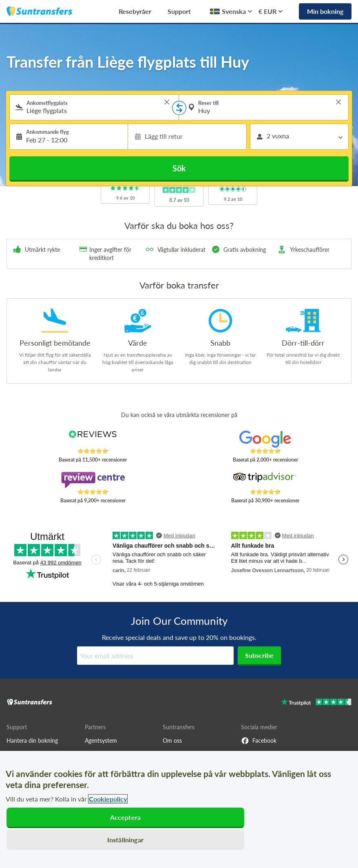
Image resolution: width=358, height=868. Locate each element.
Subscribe (259, 655)
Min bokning (325, 11)
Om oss (172, 740)
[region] (179, 809)
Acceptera (125, 817)
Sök (179, 168)
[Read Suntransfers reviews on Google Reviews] (265, 439)
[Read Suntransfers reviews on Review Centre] (93, 480)
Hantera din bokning (32, 740)
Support (179, 11)
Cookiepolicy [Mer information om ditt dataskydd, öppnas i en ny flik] (108, 799)
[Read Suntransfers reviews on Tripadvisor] (265, 480)
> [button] (167, 102)
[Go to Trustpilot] (316, 703)
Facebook (259, 741)
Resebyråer (135, 11)
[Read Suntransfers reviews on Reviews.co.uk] (93, 439)
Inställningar (125, 840)
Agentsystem (101, 740)
